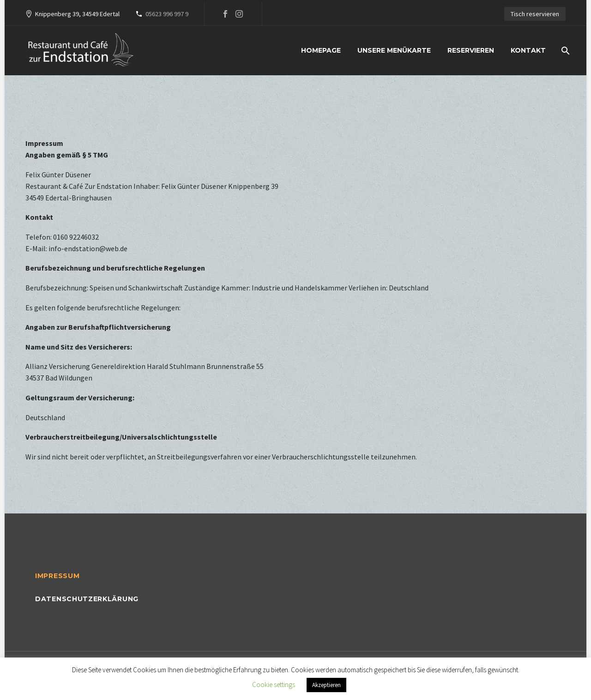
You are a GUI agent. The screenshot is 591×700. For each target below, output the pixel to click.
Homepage (321, 50)
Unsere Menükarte (394, 50)
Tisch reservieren (535, 14)
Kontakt (528, 50)
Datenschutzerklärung (87, 599)
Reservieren (471, 50)
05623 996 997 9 (167, 14)
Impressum (57, 576)
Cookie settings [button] (274, 685)
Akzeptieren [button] (326, 685)
